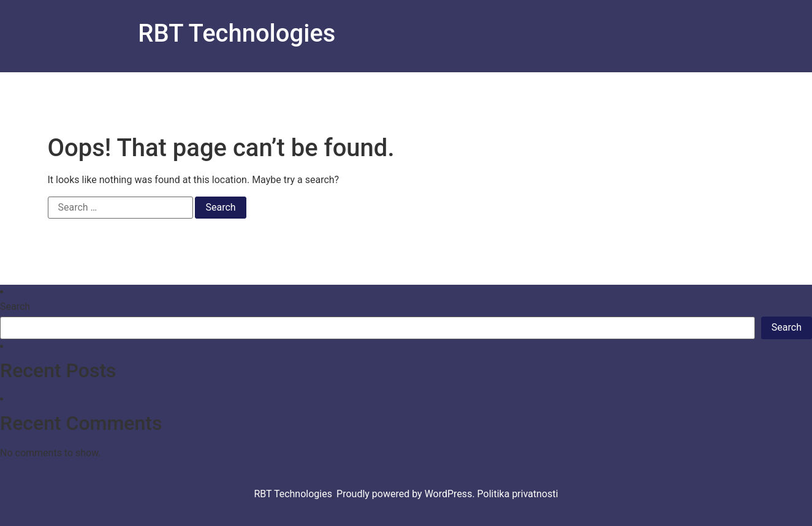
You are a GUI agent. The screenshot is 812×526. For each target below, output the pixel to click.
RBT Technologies (237, 33)
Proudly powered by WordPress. (407, 494)
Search (15, 307)
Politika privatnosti (518, 494)
